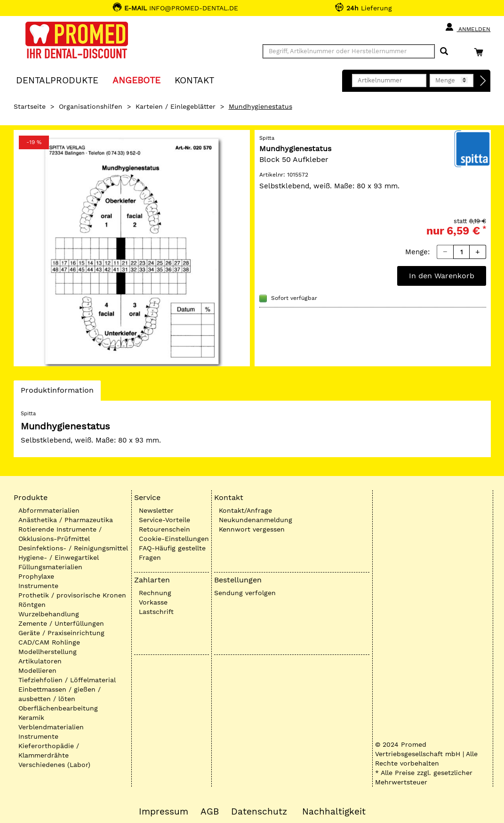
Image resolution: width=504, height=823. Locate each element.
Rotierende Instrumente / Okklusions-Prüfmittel (60, 534)
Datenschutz (259, 812)
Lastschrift (156, 612)
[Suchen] (444, 52)
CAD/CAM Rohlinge (49, 642)
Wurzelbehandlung (49, 614)
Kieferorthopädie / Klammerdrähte (49, 750)
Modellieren (37, 670)
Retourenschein (164, 529)
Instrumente (38, 586)
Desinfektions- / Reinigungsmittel (73, 548)
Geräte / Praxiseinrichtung (61, 633)
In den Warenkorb (442, 276)
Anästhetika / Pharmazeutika (66, 520)
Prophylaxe (36, 576)
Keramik (31, 718)
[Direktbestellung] (483, 81)
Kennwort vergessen (252, 529)
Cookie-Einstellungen (174, 539)
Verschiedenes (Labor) (54, 765)
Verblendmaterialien (51, 727)
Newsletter (156, 510)
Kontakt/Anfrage (245, 510)
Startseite (30, 106)
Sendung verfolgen (245, 593)
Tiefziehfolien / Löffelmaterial (67, 680)
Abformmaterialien (49, 510)
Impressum (164, 812)
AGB (210, 812)
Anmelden (468, 27)
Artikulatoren (40, 661)
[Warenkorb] (481, 52)
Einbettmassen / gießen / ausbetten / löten (60, 694)
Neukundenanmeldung (256, 520)
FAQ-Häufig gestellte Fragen (172, 553)
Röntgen (32, 605)
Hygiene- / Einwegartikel (59, 557)
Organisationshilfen (91, 106)
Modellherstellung (48, 652)
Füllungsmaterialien (50, 567)
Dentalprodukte (57, 80)
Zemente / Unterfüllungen (61, 623)
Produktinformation (57, 393)
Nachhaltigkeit (334, 812)
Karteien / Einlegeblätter (176, 106)
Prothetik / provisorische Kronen (72, 595)
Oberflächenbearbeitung (58, 708)
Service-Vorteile (164, 520)
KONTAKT (194, 80)
